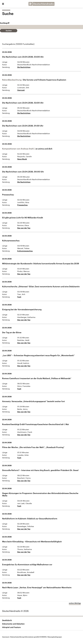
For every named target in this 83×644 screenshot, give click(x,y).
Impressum (6, 637)
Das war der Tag (24, 228)
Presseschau (22, 205)
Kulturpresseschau (25, 251)
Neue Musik (22, 159)
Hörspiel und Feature (11, 627)
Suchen (9, 31)
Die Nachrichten (24, 67)
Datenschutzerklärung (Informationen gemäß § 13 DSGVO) (29, 637)
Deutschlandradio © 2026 (15, 611)
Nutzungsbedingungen (55, 637)
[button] (3, 4)
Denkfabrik (7, 620)
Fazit (19, 297)
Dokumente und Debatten (13, 624)
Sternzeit (21, 90)
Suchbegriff (5, 23)
